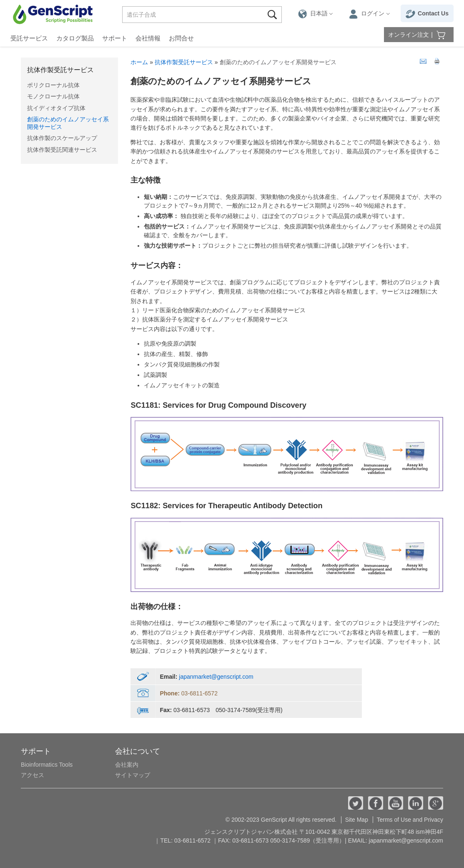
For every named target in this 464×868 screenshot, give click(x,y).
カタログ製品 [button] (75, 38)
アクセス (33, 775)
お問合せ (181, 38)
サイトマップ (133, 775)
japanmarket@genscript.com (216, 677)
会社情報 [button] (148, 38)
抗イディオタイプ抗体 (56, 108)
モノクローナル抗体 (53, 96)
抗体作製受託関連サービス (62, 150)
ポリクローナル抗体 (53, 85)
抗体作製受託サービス (60, 70)
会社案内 (127, 765)
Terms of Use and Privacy (410, 820)
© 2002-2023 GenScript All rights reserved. (281, 820)
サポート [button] (115, 38)
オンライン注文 (409, 35)
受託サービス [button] (29, 38)
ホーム (139, 62)
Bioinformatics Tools (47, 765)
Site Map (357, 820)
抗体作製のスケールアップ (62, 138)
